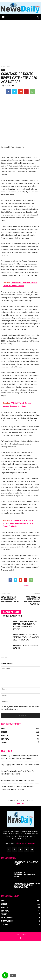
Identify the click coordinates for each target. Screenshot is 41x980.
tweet (27, 625)
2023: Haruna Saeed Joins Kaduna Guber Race (18, 820)
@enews (21, 843)
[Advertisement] (20, 42)
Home (3, 66)
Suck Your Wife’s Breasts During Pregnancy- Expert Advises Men (32, 640)
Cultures (5, 964)
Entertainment (7, 961)
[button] (38, 17)
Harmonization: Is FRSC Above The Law (26, 902)
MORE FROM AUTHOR (12, 655)
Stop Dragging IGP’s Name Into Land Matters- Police (20, 804)
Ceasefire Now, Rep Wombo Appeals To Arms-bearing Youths (10, 639)
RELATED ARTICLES (11, 651)
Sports (4, 782)
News (3, 70)
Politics (4, 775)
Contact (24, 974)
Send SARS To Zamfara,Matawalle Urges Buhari (24, 914)
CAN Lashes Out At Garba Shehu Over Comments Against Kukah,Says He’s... (27, 925)
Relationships (7, 957)
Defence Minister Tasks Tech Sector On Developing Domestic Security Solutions (26, 677)
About (17, 974)
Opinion (4, 771)
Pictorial (5, 778)
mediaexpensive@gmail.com (25, 882)
